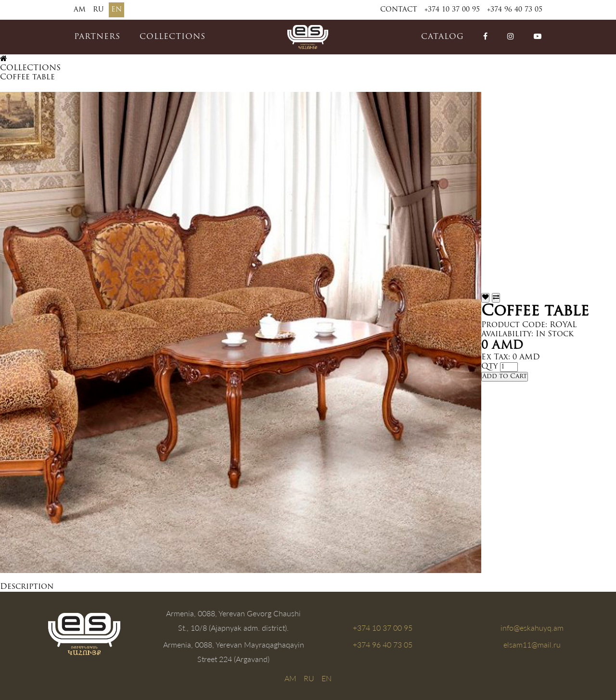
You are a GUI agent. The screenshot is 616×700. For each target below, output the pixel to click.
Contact (399, 10)
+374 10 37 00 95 (452, 10)
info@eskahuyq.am (532, 628)
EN (116, 10)
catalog (443, 37)
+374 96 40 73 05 (515, 10)
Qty (489, 367)
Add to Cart (505, 376)
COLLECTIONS (173, 37)
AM (80, 10)
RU (98, 10)
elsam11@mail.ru (532, 644)
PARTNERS (97, 37)
